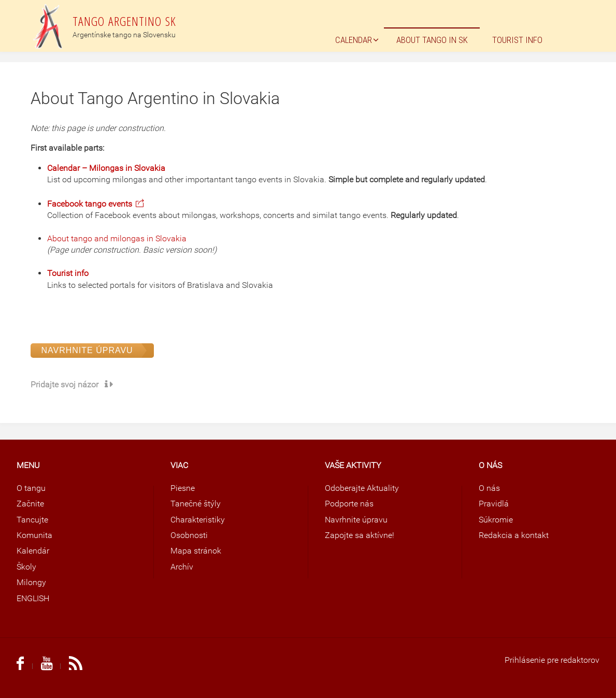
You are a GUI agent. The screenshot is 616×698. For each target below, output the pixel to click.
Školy (26, 567)
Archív (182, 567)
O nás (489, 488)
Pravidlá (494, 504)
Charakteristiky (198, 520)
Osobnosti (189, 535)
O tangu (31, 488)
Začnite (30, 504)
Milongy (31, 582)
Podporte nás (349, 504)
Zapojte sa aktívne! (360, 535)
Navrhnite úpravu (87, 350)
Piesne (183, 488)
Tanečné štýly (196, 504)
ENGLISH (33, 598)
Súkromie (496, 520)
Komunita (34, 535)
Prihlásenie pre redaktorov (552, 660)
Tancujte (32, 520)
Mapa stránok (196, 551)
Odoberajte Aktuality (362, 488)
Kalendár (33, 551)
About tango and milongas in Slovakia (117, 238)
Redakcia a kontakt (514, 535)
